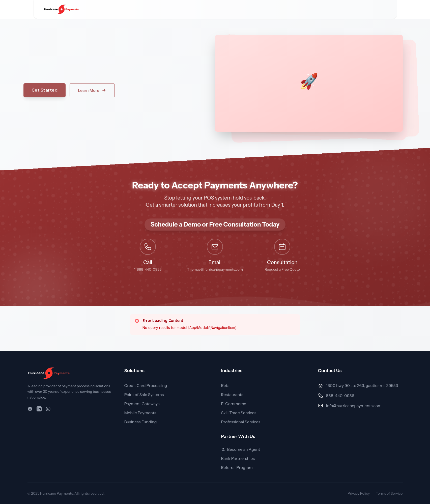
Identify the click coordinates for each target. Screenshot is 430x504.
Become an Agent (241, 449)
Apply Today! (366, 9)
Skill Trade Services (239, 413)
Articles (253, 9)
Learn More (72, 90)
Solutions (141, 9)
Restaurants (232, 395)
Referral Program (237, 467)
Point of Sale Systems (144, 395)
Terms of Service (389, 493)
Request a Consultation (317, 9)
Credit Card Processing (146, 385)
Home (112, 9)
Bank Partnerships (238, 458)
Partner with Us (217, 9)
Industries (176, 9)
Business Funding (141, 422)
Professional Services (241, 422)
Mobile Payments (140, 413)
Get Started (25, 90)
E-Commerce (234, 404)
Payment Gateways (142, 404)
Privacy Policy (359, 493)
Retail (226, 385)
